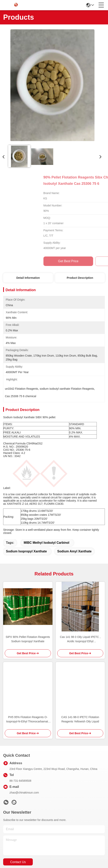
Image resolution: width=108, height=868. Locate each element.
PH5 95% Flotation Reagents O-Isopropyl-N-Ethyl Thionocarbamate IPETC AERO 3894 (28, 691)
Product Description (80, 278)
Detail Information (28, 278)
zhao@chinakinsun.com (24, 764)
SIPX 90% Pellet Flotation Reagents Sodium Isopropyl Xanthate (28, 610)
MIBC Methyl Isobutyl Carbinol (46, 514)
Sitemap (33, 850)
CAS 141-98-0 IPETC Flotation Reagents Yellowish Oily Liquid (80, 690)
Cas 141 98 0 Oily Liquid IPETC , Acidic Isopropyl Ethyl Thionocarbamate (80, 611)
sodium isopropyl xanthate (26, 523)
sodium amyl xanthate (74, 523)
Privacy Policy (16, 850)
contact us (18, 833)
